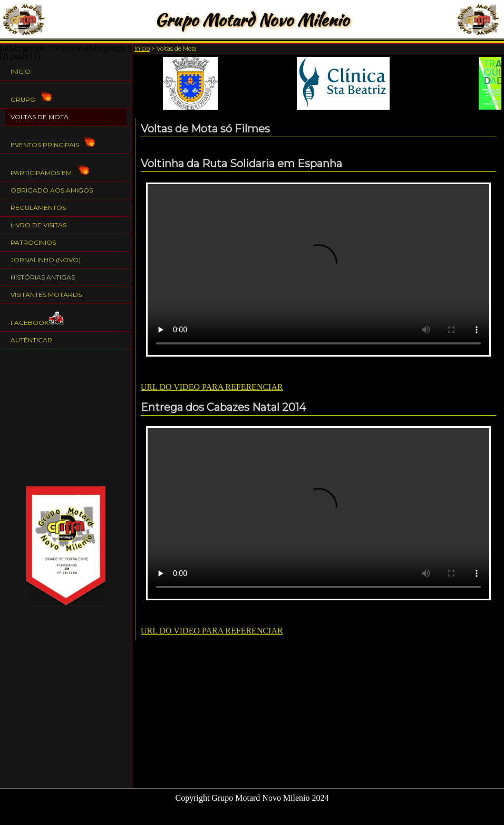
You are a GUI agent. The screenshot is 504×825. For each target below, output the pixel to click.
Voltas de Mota (40, 117)
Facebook (38, 318)
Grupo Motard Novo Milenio (252, 20)
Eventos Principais (53, 140)
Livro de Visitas (38, 225)
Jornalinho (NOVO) (46, 260)
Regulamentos (38, 208)
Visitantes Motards (46, 295)
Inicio (142, 49)
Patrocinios (33, 242)
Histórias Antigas (43, 277)
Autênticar (31, 340)
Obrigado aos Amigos (52, 190)
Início (21, 71)
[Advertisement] (66, 418)
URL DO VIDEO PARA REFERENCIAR (212, 387)
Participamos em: (50, 168)
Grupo (31, 95)
